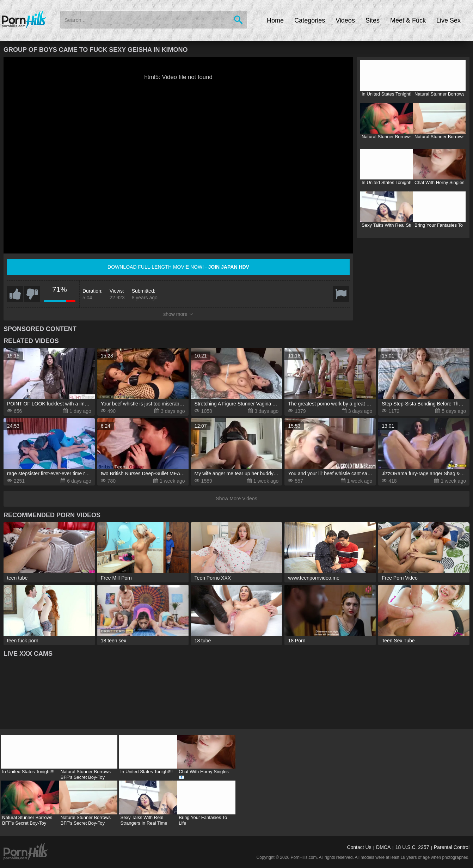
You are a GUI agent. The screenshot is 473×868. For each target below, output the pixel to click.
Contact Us (359, 847)
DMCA (383, 847)
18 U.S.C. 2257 (412, 847)
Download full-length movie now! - (178, 267)
